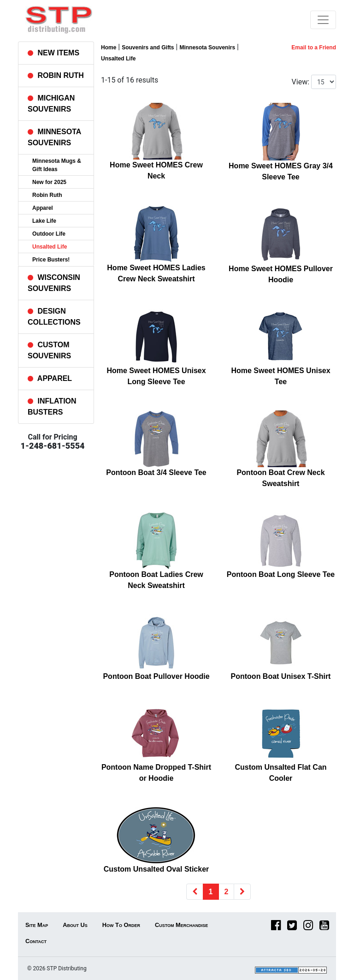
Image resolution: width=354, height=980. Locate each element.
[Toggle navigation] (323, 20)
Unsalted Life (50, 247)
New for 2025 (49, 182)
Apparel (43, 208)
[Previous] (195, 892)
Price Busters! (51, 260)
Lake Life (44, 221)
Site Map (37, 925)
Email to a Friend (314, 48)
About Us (75, 925)
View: (301, 82)
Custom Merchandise (181, 925)
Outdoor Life (49, 234)
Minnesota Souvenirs (207, 48)
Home (109, 48)
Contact (36, 941)
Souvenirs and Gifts (148, 48)
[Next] (242, 892)
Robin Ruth (47, 195)
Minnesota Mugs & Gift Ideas (57, 165)
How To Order (121, 925)
